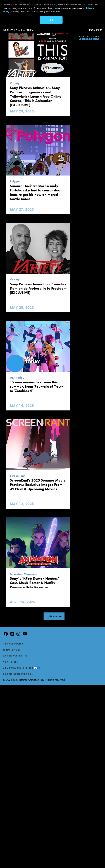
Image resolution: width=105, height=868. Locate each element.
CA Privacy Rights (15, 654)
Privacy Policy (13, 642)
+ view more (54, 615)
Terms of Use (12, 648)
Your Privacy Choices (18, 666)
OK (51, 20)
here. (58, 12)
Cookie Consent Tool (18, 672)
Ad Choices (10, 660)
